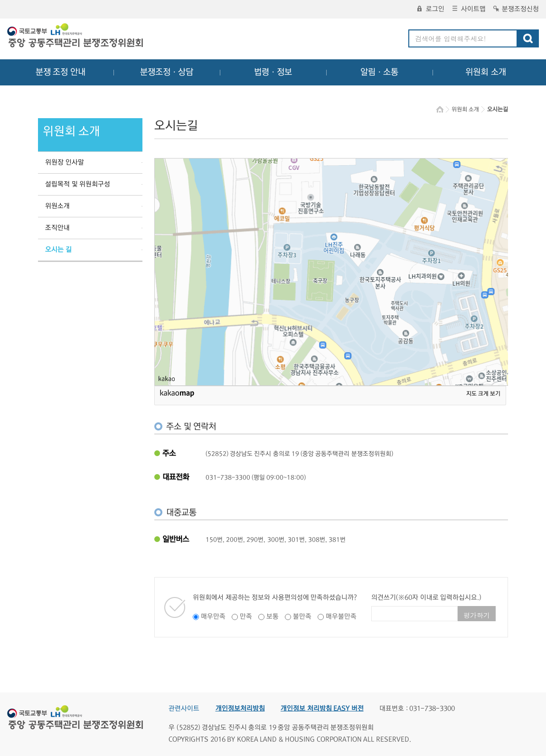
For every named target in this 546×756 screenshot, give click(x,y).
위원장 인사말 (65, 162)
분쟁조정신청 (516, 9)
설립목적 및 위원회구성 (78, 184)
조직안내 (57, 228)
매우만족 (213, 616)
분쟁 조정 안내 (61, 72)
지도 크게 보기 (483, 394)
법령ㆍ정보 (273, 72)
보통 (273, 616)
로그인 (431, 9)
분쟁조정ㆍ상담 (167, 72)
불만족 (302, 616)
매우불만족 (341, 616)
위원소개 (57, 206)
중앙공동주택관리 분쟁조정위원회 (76, 37)
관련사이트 (184, 709)
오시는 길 (58, 250)
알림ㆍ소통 (379, 72)
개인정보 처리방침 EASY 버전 (322, 709)
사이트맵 (469, 9)
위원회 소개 (486, 72)
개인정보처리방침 (240, 709)
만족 (246, 616)
